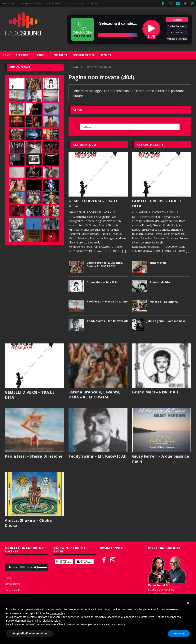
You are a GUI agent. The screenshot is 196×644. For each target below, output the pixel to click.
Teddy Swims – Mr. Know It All (107, 320)
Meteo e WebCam (74, 3)
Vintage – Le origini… (165, 301)
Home (6, 54)
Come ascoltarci (14, 589)
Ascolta (106, 54)
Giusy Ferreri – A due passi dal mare (161, 458)
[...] (124, 250)
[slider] (22, 567)
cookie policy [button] (57, 613)
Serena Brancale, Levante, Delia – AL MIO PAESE (105, 264)
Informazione (13, 583)
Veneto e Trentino (177, 38)
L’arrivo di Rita (160, 282)
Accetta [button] (179, 633)
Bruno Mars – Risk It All (102, 282)
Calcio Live (53, 3)
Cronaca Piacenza (31, 3)
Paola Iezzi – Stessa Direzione (107, 301)
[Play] (10, 567)
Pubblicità (60, 54)
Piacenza (177, 19)
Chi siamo (22, 54)
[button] (188, 603)
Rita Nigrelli (158, 262)
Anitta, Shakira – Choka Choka (28, 522)
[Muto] (36, 567)
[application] (26, 567)
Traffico (94, 3)
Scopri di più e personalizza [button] (30, 633)
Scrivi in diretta (84, 54)
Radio (41, 54)
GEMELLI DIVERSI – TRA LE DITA (93, 203)
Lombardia (177, 32)
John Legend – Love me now (166, 320)
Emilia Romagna (177, 26)
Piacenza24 (9, 3)
